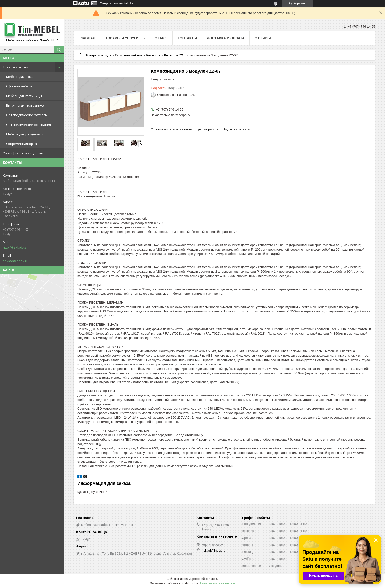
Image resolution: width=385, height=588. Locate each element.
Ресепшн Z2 (173, 55)
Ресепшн (153, 55)
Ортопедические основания (28, 125)
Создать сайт (109, 3)
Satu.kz (213, 579)
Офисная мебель (19, 86)
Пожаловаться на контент (218, 583)
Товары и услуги (16, 67)
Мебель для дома (20, 77)
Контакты (187, 38)
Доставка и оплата (226, 38)
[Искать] (59, 50)
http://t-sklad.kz (15, 247)
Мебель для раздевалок (25, 134)
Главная (87, 38)
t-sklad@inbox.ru (16, 261)
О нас (160, 38)
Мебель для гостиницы (24, 96)
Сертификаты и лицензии (23, 153)
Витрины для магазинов (25, 105)
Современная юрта (21, 144)
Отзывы (263, 38)
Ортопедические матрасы (27, 115)
